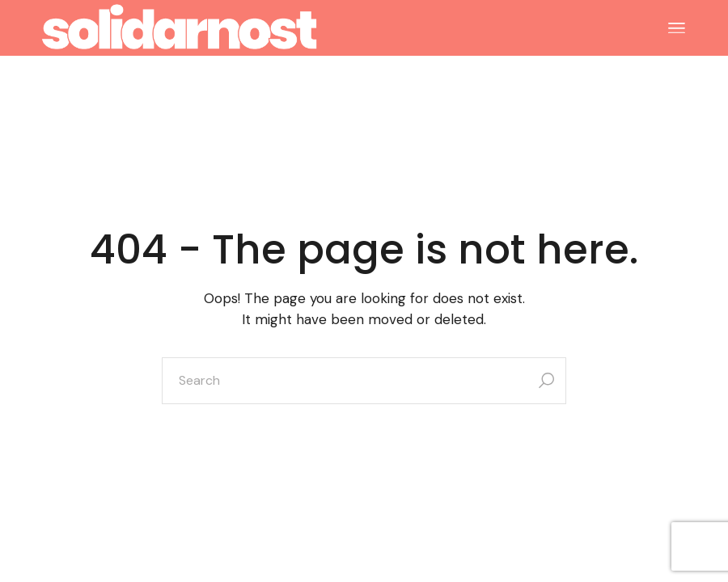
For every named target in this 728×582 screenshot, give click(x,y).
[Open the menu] (677, 28)
